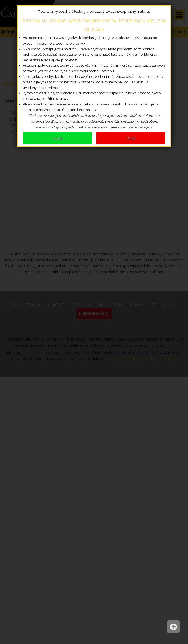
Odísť (131, 138)
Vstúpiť (57, 138)
